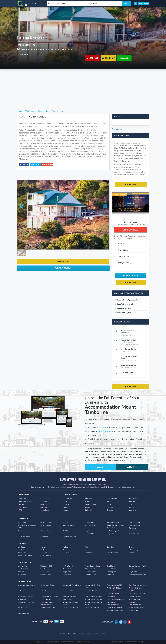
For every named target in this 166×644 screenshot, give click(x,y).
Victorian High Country (115, 531)
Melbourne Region (114, 522)
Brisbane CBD (90, 569)
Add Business (144, 4)
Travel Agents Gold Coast (92, 609)
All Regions (22, 522)
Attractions (23, 591)
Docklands (22, 575)
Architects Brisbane (136, 588)
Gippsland (111, 534)
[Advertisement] (83, 87)
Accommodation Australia (94, 599)
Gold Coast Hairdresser (93, 597)
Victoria (65, 522)
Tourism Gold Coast (48, 607)
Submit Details (131, 276)
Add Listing (132, 467)
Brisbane (132, 547)
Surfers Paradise (69, 566)
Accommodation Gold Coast (92, 586)
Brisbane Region (24, 531)
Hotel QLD (111, 597)
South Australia (90, 525)
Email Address (123, 250)
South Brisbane (90, 572)
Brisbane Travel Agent (115, 610)
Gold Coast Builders (92, 591)
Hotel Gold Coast (135, 597)
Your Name (122, 244)
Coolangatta (111, 572)
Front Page (44, 504)
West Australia (46, 525)
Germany (132, 501)
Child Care (133, 591)
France (88, 501)
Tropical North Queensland (90, 532)
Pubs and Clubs (135, 599)
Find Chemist (67, 599)
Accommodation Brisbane (72, 585)
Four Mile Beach (90, 575)
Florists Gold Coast (70, 597)
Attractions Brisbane (48, 591)
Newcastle (89, 550)
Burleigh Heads (46, 575)
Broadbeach (45, 569)
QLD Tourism (23, 607)
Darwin (65, 550)
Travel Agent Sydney (70, 607)
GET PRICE (93, 58)
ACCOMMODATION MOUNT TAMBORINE (83, 479)
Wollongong (133, 550)
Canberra (44, 550)
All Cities (22, 547)
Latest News (24, 507)
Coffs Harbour (46, 556)
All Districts (23, 566)
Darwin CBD (67, 569)
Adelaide (22, 550)
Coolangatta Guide (47, 585)
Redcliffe (44, 553)
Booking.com (117, 129)
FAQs (21, 510)
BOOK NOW (108, 58)
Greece (66, 507)
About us (44, 501)
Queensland (89, 522)
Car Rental (22, 599)
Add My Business (25, 501)
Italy (65, 501)
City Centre (133, 572)
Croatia (66, 504)
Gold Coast (111, 547)
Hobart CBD (111, 569)
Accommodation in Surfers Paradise (47, 603)
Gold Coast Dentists (26, 597)
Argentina (132, 510)
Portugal (110, 507)
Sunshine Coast (135, 525)
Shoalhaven (133, 531)
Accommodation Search (27, 585)
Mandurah (88, 553)
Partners (22, 504)
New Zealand (133, 498)
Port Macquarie (112, 553)
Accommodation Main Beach (70, 603)
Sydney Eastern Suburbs (94, 566)
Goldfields (44, 537)
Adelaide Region (24, 537)
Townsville (67, 553)
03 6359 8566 (25, 55)
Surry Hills (110, 575)
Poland (88, 507)
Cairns (109, 550)
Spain (109, 501)
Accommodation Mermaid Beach (94, 603)
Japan (66, 510)
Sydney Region (134, 522)
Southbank (111, 566)
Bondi (131, 569)
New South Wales (47, 522)
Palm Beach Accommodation (113, 603)
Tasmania (132, 528)
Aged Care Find (46, 599)
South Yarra (67, 575)
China (97, 634)
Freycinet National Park (137, 575)
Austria (131, 507)
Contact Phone (123, 256)
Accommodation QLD (115, 585)
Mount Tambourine (25, 556)
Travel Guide (134, 610)
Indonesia (89, 510)
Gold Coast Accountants (138, 585)
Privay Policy (45, 510)
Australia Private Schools (49, 597)
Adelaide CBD (23, 569)
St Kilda (21, 572)
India (130, 504)
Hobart (132, 553)
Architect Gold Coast (115, 588)
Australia (88, 498)
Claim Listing (124, 58)
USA (75, 634)
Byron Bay (22, 553)
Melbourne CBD (46, 566)
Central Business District (138, 566)
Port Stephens (68, 531)
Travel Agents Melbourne (138, 607)
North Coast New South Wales (27, 526)
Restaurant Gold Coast (27, 602)
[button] (24, 215)
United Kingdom (91, 504)
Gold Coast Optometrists (116, 599)
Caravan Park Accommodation (113, 592)
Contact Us (45, 498)
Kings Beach (67, 572)
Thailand (110, 510)
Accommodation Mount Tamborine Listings (127, 642)
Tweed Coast (134, 534)
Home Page (23, 498)
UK (69, 634)
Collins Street (45, 572)
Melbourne (67, 547)
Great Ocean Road (69, 537)
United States (112, 498)
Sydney (43, 547)
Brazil (109, 504)
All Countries (68, 498)
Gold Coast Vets (24, 613)
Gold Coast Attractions (71, 591)
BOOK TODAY (24, 164)
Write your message (125, 263)
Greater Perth (46, 531)
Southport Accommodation (135, 603)
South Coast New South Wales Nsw (116, 526)
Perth (87, 547)
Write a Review (63, 268)
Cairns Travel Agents (114, 607)
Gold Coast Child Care (137, 594)
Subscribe (44, 507)
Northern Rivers (68, 525)
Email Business (47, 164)
